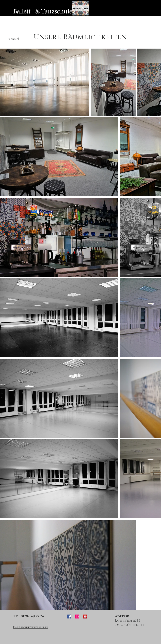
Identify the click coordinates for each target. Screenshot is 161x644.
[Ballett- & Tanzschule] (43, 12)
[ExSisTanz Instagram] (77, 617)
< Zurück (14, 39)
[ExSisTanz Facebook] (69, 617)
